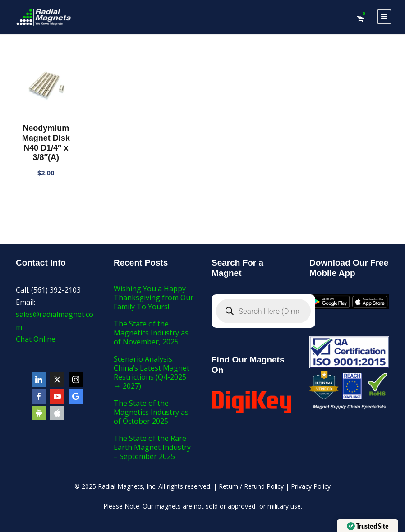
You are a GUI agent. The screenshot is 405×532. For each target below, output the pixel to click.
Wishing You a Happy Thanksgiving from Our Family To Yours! (154, 298)
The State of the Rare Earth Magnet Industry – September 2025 (152, 447)
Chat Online (36, 339)
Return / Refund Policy (251, 486)
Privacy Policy (311, 486)
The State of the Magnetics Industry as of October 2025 (151, 412)
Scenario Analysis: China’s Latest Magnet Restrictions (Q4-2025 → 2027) (152, 372)
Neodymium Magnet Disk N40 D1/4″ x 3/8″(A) (46, 143)
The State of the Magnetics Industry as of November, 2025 (151, 333)
